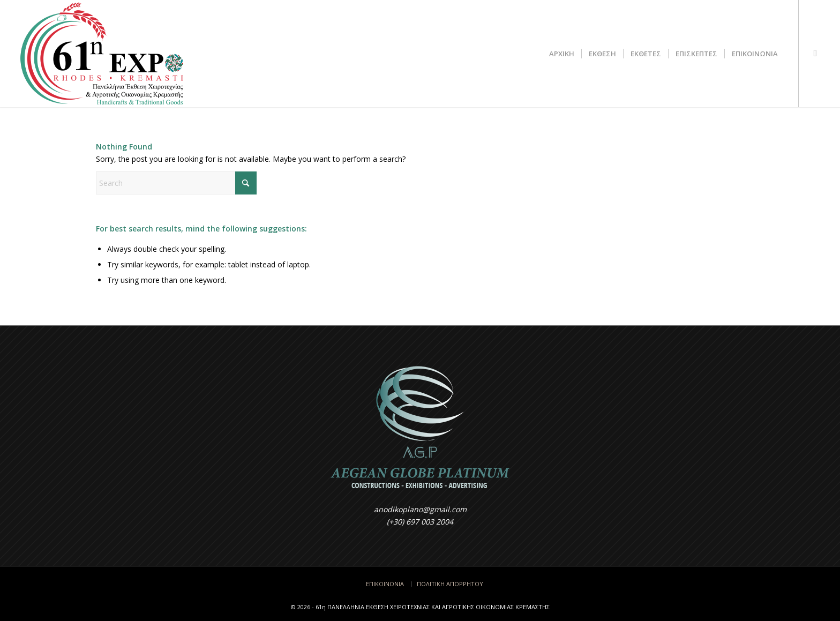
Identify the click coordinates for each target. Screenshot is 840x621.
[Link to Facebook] (815, 53)
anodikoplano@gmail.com (420, 509)
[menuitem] (562, 54)
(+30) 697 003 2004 (420, 522)
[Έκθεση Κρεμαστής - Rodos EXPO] (102, 54)
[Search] (176, 183)
